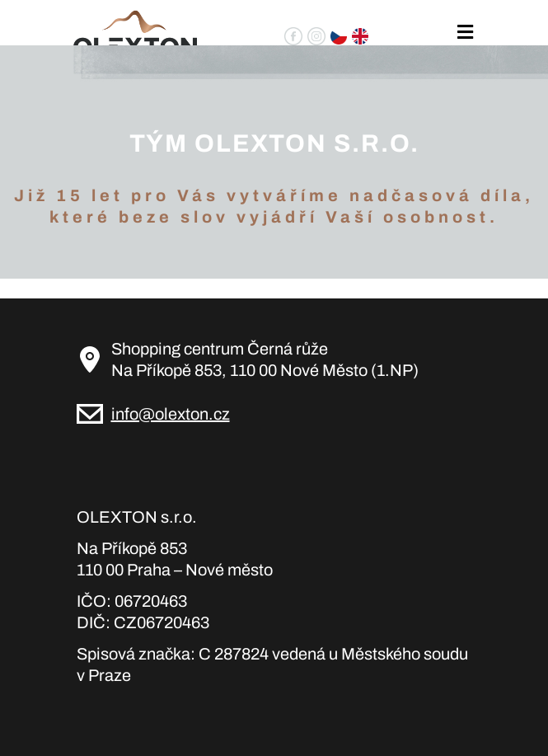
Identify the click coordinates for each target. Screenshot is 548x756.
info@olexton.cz (171, 414)
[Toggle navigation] (465, 33)
